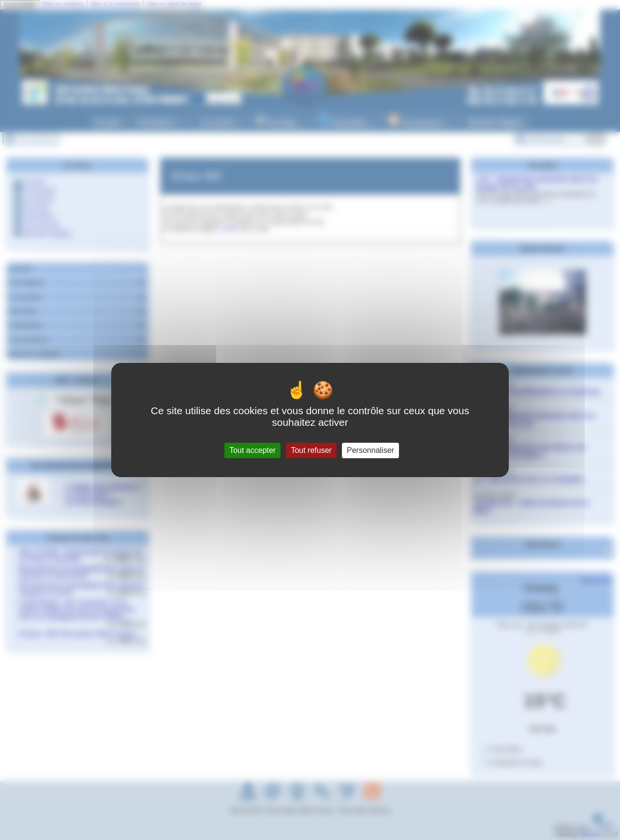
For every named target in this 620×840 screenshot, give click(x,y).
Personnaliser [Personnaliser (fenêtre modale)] (370, 450)
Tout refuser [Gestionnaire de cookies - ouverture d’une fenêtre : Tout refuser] (311, 450)
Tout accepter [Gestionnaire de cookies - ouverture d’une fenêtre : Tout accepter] (252, 450)
